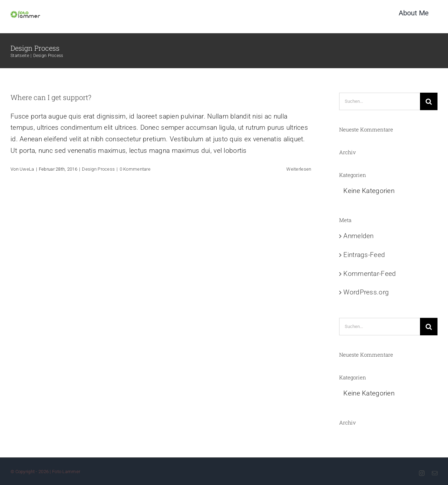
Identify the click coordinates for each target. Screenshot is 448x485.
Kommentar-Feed (370, 274)
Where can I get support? (51, 97)
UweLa (27, 169)
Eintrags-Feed (364, 255)
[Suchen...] (380, 101)
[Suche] (429, 101)
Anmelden (358, 236)
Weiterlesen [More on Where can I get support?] (299, 169)
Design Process (98, 169)
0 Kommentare (135, 169)
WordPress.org (366, 292)
